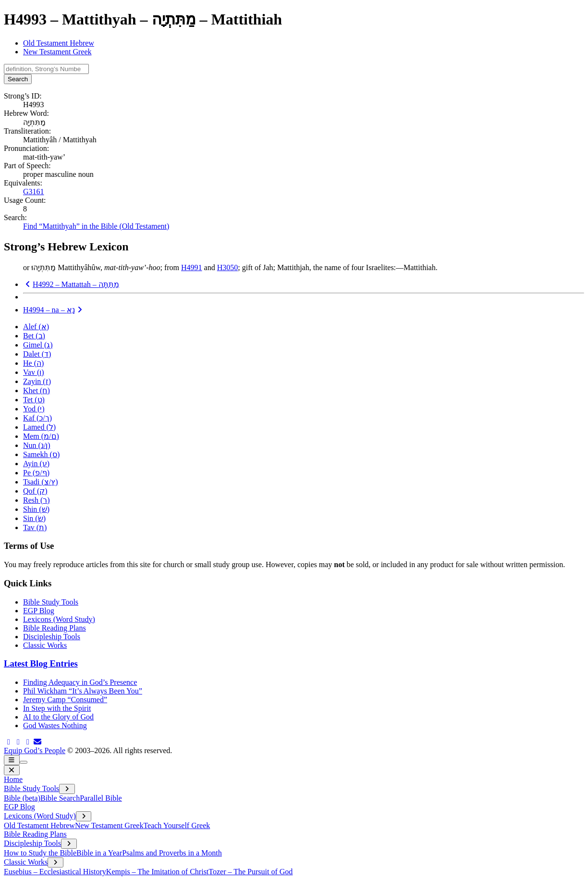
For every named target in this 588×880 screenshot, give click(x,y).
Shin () (36, 509)
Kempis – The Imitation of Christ (157, 872)
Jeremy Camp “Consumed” (65, 700)
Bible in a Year (99, 853)
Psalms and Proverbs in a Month (172, 853)
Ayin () (36, 464)
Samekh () (41, 454)
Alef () (36, 327)
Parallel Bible (101, 798)
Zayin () (37, 381)
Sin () (34, 518)
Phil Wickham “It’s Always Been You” (83, 691)
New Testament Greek (57, 52)
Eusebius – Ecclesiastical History (55, 872)
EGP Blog (39, 611)
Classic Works (45, 645)
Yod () (34, 409)
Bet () (34, 336)
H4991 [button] (192, 267)
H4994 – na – (54, 310)
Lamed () (39, 427)
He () (33, 363)
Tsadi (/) (41, 482)
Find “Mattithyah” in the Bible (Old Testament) (96, 226)
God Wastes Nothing (55, 725)
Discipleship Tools (52, 637)
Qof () (35, 491)
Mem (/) (41, 436)
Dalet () (37, 354)
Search (18, 79)
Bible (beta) (22, 798)
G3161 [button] (34, 192)
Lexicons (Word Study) (59, 619)
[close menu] (12, 770)
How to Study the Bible (40, 853)
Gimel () (38, 345)
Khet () (37, 390)
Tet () (34, 400)
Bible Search (60, 798)
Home (13, 779)
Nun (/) (37, 445)
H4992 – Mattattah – (71, 284)
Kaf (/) (37, 418)
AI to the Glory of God (58, 717)
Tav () (35, 527)
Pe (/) (36, 473)
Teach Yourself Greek (177, 825)
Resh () (37, 500)
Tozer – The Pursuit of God (251, 872)
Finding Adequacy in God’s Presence (80, 682)
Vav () (34, 372)
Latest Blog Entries (41, 663)
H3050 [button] (228, 267)
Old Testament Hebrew (59, 43)
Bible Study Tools (51, 602)
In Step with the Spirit (57, 708)
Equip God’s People (35, 750)
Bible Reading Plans (55, 628)
